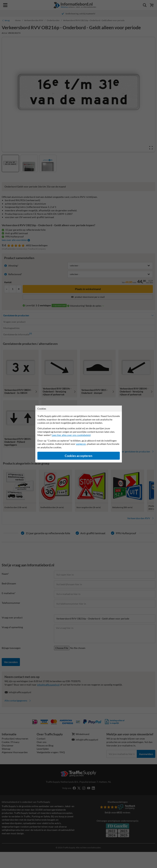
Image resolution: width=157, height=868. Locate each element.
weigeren (81, 444)
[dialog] (78, 434)
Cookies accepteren (78, 456)
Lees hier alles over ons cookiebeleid (71, 435)
